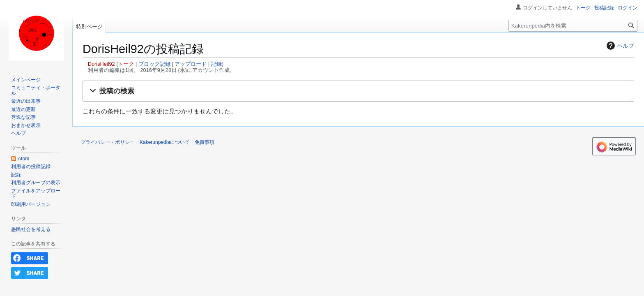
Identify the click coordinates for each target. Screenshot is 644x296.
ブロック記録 (154, 64)
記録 (216, 64)
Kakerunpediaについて (165, 142)
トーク (126, 64)
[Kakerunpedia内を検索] (573, 26)
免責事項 (205, 142)
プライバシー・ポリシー (108, 142)
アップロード (191, 64)
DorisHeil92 (101, 64)
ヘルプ (619, 46)
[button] (358, 91)
